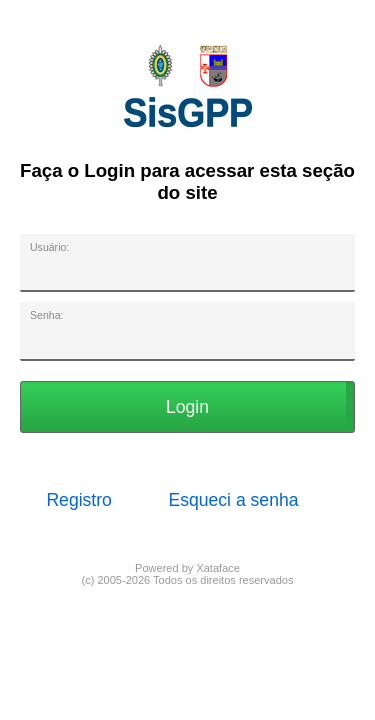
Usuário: (49, 247)
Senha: (46, 315)
